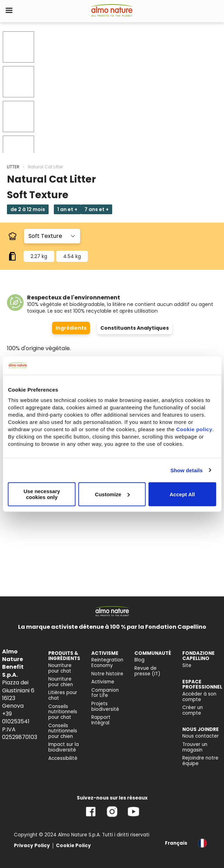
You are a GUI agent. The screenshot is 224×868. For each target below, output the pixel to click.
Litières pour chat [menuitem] (63, 695)
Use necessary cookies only (42, 494)
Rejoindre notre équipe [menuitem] (200, 761)
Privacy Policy (32, 846)
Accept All (182, 494)
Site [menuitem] (187, 665)
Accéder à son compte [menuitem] (199, 697)
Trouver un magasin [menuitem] (195, 747)
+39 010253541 (16, 718)
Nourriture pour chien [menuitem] (61, 682)
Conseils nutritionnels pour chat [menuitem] (63, 712)
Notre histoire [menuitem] (107, 674)
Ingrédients (71, 328)
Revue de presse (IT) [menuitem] (147, 671)
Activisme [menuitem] (103, 682)
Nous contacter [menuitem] (201, 736)
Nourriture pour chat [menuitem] (60, 668)
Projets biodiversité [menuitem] (105, 706)
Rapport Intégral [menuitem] (101, 720)
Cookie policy (194, 429)
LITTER (13, 167)
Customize (112, 494)
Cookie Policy (73, 846)
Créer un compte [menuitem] (193, 710)
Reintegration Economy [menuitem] (107, 663)
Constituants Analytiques (135, 328)
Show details (187, 470)
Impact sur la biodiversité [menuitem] (64, 747)
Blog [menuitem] (139, 660)
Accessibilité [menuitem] (63, 758)
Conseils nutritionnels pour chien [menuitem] (63, 731)
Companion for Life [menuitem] (105, 693)
